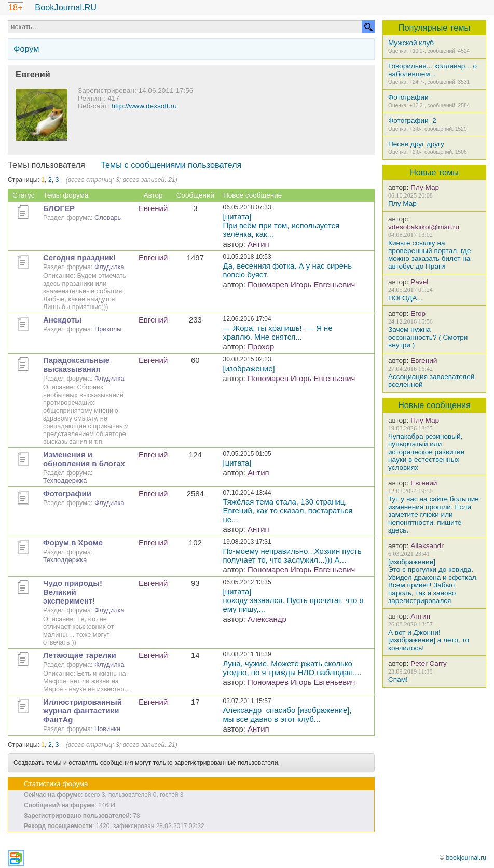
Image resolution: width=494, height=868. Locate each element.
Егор (418, 313)
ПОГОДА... (406, 298)
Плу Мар (425, 187)
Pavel (419, 282)
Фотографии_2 (412, 121)
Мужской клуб (411, 43)
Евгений (424, 361)
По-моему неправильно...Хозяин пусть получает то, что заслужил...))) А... (292, 555)
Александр (267, 619)
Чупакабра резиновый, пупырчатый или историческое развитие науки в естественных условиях (426, 452)
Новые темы (434, 172)
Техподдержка (65, 480)
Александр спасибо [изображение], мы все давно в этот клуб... (287, 715)
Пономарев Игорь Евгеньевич (301, 284)
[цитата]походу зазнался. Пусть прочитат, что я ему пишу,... (293, 600)
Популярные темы (435, 27)
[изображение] (249, 368)
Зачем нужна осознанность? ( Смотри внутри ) (428, 337)
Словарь (108, 218)
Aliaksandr (427, 546)
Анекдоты (62, 320)
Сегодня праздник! (79, 257)
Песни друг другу (416, 144)
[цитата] (237, 463)
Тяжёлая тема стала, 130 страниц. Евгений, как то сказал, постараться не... (288, 510)
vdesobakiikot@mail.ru (424, 227)
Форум (26, 49)
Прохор (261, 347)
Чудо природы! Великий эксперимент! (73, 592)
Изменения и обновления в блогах (84, 459)
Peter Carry (429, 663)
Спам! (398, 680)
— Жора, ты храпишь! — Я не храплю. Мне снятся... (278, 332)
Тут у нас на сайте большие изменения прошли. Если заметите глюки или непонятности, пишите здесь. (434, 515)
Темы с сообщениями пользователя (171, 165)
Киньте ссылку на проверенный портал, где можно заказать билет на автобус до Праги (430, 255)
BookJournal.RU (66, 7)
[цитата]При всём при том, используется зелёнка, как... (283, 225)
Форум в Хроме (73, 543)
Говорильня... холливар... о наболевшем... (433, 70)
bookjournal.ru (466, 858)
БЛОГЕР (59, 208)
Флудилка (109, 267)
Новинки (107, 729)
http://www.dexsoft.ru (144, 106)
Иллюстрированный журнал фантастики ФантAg (83, 711)
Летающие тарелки (80, 655)
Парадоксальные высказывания (76, 365)
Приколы (108, 329)
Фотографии (408, 97)
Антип (420, 616)
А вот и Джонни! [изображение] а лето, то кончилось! (429, 640)
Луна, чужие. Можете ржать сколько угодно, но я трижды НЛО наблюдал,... (292, 668)
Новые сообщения (434, 405)
